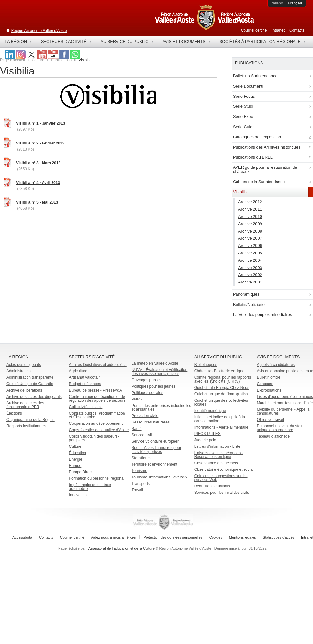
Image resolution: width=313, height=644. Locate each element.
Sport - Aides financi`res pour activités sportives (156, 450)
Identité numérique (210, 411)
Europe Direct (81, 472)
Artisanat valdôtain (85, 377)
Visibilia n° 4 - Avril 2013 (38, 183)
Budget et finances (85, 384)
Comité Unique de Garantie (30, 384)
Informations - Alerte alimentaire (221, 427)
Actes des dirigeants (24, 365)
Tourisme (139, 471)
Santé (136, 429)
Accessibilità (22, 537)
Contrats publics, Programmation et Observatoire (97, 415)
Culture (75, 446)
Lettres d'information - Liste (217, 446)
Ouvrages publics (146, 380)
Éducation (78, 453)
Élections (14, 413)
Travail (137, 490)
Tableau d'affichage (273, 436)
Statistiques (141, 458)
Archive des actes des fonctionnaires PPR (25, 405)
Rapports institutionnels (26, 426)
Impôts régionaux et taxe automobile (90, 487)
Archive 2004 (250, 260)
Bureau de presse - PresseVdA (96, 390)
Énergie (76, 459)
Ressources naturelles (151, 422)
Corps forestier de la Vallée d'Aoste (99, 430)
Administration (19, 371)
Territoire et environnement (154, 464)
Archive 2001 (250, 282)
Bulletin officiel (269, 377)
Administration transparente (30, 377)
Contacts (297, 30)
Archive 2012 (250, 202)
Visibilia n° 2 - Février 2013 (40, 143)
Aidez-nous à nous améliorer (114, 537)
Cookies (216, 537)
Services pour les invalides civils (222, 493)
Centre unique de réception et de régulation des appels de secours (97, 399)
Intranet (278, 30)
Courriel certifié (254, 30)
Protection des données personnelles (173, 537)
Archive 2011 (250, 209)
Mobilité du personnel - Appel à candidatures (283, 411)
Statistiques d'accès (279, 537)
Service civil (142, 435)
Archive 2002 (250, 275)
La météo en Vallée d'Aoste (155, 363)
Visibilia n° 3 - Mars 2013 (38, 163)
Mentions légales (243, 537)
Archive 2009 (250, 224)
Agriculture (78, 371)
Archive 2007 (250, 238)
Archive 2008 (250, 231)
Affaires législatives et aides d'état (98, 365)
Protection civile (145, 416)
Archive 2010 (250, 217)
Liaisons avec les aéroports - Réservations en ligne (219, 455)
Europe (75, 466)
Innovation (78, 495)
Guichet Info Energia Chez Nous (222, 388)
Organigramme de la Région (31, 420)
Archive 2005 (250, 253)
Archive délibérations (24, 390)
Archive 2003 (250, 268)
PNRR (137, 399)
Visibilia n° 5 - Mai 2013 (37, 202)
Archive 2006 (250, 246)
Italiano (277, 3)
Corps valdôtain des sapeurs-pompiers (94, 438)
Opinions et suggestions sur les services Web (221, 478)
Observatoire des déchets (216, 463)
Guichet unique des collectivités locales (221, 402)
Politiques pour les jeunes (153, 386)
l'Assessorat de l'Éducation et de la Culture (121, 548)
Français (295, 3)
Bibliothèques (206, 365)
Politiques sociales (147, 393)
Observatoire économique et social (224, 469)
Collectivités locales (86, 407)
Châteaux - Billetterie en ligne (219, 371)
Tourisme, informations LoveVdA (159, 477)
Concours (265, 384)
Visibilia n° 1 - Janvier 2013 (40, 123)
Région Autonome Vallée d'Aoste (39, 31)
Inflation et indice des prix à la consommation (220, 419)
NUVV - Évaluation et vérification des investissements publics (159, 372)
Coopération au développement (96, 423)
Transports (141, 484)
